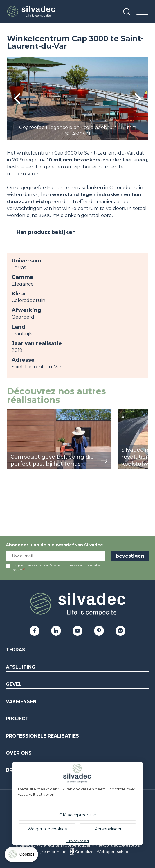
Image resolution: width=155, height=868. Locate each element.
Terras (16, 650)
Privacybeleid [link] (78, 841)
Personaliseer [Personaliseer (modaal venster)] (108, 829)
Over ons (19, 753)
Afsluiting (21, 667)
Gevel (14, 684)
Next (138, 99)
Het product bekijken (46, 232)
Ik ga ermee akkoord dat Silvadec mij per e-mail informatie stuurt (57, 568)
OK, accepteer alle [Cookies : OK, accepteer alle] (78, 815)
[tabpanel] (77, 99)
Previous (17, 99)
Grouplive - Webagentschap (102, 852)
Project (17, 719)
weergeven (20, 412)
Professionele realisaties (42, 736)
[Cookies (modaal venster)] (22, 856)
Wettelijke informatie (47, 852)
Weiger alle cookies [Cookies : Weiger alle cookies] (47, 829)
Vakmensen (21, 701)
